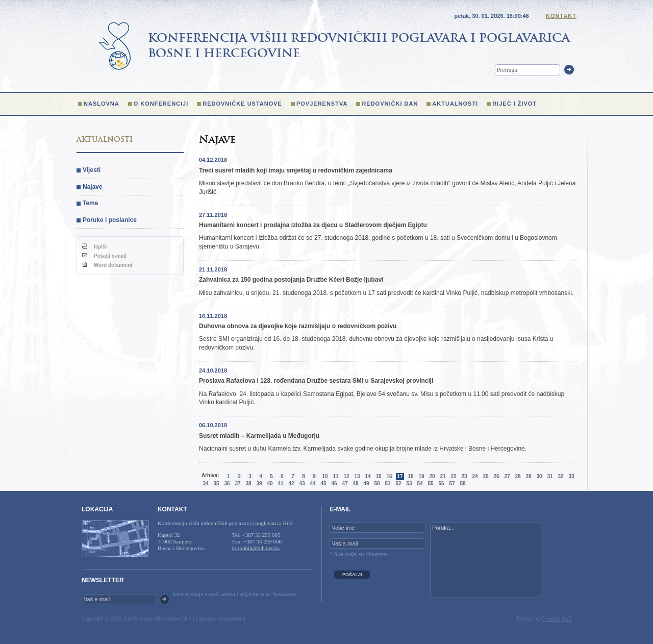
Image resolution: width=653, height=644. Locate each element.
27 (507, 476)
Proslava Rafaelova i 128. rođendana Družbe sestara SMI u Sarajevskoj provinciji (316, 381)
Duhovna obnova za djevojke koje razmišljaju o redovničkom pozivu (298, 326)
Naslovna (102, 104)
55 (430, 484)
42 (291, 484)
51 (387, 484)
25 (485, 476)
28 (518, 476)
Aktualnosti (455, 104)
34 (205, 484)
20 (432, 476)
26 (496, 476)
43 (302, 484)
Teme (90, 203)
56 (441, 484)
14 (368, 476)
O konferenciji (161, 104)
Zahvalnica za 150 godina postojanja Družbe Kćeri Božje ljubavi (291, 280)
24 (475, 476)
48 (355, 484)
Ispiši (94, 247)
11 (335, 476)
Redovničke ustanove (242, 104)
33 (571, 476)
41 (280, 484)
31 (550, 476)
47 (345, 484)
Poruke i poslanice (110, 220)
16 (389, 476)
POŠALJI (352, 575)
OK (165, 599)
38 (248, 484)
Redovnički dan (390, 104)
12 (346, 476)
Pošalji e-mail (104, 256)
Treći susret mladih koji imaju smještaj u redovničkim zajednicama (296, 170)
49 (366, 484)
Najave (93, 187)
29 (528, 476)
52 (398, 484)
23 (464, 476)
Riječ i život (514, 104)
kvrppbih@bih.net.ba (256, 548)
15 (378, 476)
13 (357, 476)
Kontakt (561, 16)
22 (453, 476)
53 (409, 484)
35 (216, 484)
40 (270, 484)
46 (334, 484)
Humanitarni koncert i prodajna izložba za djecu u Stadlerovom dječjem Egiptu (313, 225)
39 (259, 484)
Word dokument (107, 265)
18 (410, 476)
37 (237, 484)
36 (227, 484)
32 (560, 476)
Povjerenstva (322, 104)
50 (377, 484)
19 (421, 476)
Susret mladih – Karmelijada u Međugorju (259, 436)
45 (323, 484)
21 (443, 476)
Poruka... (486, 560)
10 (325, 476)
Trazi (569, 70)
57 (452, 484)
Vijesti (92, 170)
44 (312, 484)
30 (539, 476)
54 (420, 484)
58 (462, 484)
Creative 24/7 (556, 619)
